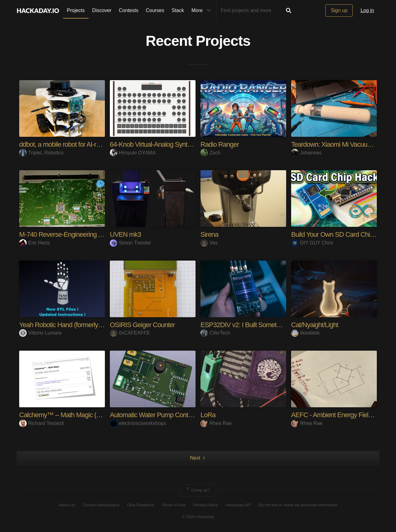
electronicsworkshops (138, 423)
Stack (178, 10)
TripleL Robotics (41, 153)
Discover (102, 10)
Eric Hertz (34, 243)
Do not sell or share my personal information (298, 505)
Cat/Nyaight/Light (315, 325)
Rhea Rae (216, 423)
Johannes (306, 153)
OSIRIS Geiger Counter (142, 325)
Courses (155, 10)
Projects (76, 10)
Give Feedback (141, 505)
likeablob (305, 333)
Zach (211, 153)
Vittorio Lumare (40, 333)
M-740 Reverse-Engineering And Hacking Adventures (92, 234)
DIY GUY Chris (312, 243)
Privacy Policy (206, 505)
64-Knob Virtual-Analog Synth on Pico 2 (164, 144)
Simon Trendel (130, 243)
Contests (129, 10)
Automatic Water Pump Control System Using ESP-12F (186, 415)
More (203, 11)
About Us (67, 505)
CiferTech (215, 333)
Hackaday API (238, 505)
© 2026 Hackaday (198, 517)
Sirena (209, 234)
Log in (367, 10)
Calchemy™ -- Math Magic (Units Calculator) (80, 415)
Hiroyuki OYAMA (133, 153)
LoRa (208, 415)
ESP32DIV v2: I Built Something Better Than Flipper (271, 325)
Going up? (198, 490)
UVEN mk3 (125, 234)
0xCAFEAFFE (130, 333)
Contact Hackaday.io (101, 505)
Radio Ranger (220, 144)
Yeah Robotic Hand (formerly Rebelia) (71, 325)
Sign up (339, 10)
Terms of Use (174, 505)
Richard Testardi (41, 423)
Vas (209, 243)
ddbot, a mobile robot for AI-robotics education (82, 144)
